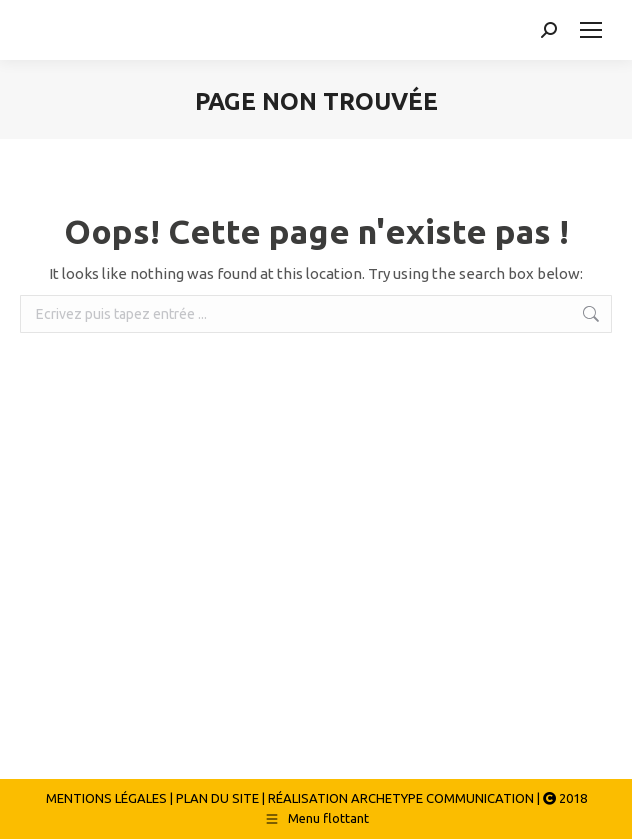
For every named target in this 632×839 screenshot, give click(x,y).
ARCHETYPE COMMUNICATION (442, 798)
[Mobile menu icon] (591, 30)
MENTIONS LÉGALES (106, 798)
